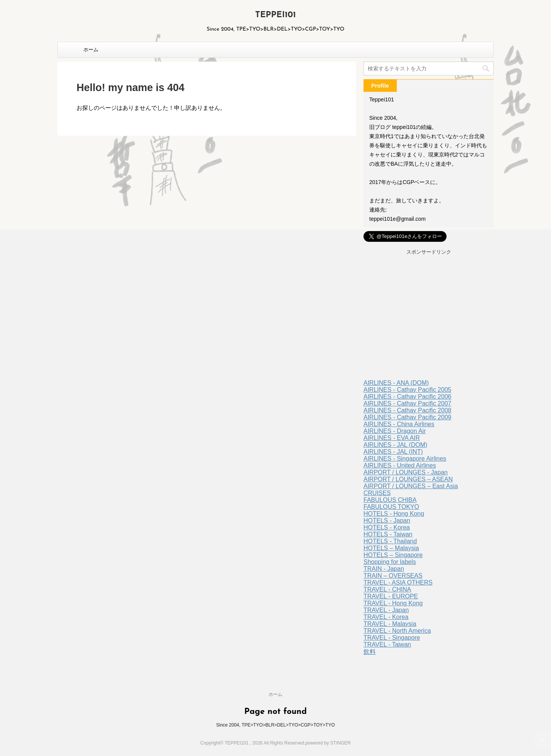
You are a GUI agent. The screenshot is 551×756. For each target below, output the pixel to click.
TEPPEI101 (276, 15)
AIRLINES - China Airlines (399, 424)
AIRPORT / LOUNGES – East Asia (411, 486)
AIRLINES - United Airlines (400, 465)
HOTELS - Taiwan (388, 534)
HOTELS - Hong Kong (394, 514)
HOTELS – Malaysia (391, 548)
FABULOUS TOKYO (391, 507)
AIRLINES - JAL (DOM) (395, 445)
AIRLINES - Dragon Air (395, 431)
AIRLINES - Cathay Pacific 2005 (407, 390)
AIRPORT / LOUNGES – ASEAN (408, 479)
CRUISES (377, 493)
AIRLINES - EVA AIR (392, 438)
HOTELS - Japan (387, 521)
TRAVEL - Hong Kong (393, 603)
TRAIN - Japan (384, 569)
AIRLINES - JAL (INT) (393, 452)
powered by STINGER (328, 743)
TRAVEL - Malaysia (390, 624)
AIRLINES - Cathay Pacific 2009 (407, 417)
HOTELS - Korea (387, 527)
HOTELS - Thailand (390, 541)
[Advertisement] (429, 318)
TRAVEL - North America (397, 631)
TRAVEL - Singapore (392, 638)
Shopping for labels (390, 562)
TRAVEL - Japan (386, 610)
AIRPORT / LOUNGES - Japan (406, 472)
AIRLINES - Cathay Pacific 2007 (407, 403)
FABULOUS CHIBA (390, 500)
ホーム (91, 50)
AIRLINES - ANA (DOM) (396, 383)
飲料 (370, 652)
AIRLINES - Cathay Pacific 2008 (407, 410)
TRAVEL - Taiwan (387, 644)
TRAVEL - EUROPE (391, 596)
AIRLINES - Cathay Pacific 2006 (407, 397)
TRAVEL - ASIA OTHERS (398, 582)
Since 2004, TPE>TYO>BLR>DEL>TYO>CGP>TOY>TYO (275, 725)
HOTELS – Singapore (393, 555)
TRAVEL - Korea (386, 617)
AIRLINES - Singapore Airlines (405, 459)
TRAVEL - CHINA (387, 589)
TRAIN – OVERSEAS (393, 576)
